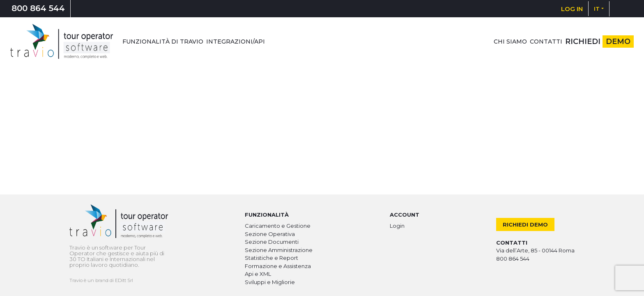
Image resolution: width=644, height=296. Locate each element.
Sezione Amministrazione (279, 250)
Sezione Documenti (272, 242)
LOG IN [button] (572, 9)
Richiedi (599, 42)
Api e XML (258, 274)
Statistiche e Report (271, 258)
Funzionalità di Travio (163, 42)
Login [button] (397, 226)
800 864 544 (38, 8)
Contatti (546, 42)
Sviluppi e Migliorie (270, 282)
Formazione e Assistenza (278, 266)
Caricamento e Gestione (278, 226)
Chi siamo (510, 42)
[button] (599, 9)
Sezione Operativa (270, 234)
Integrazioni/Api (236, 42)
